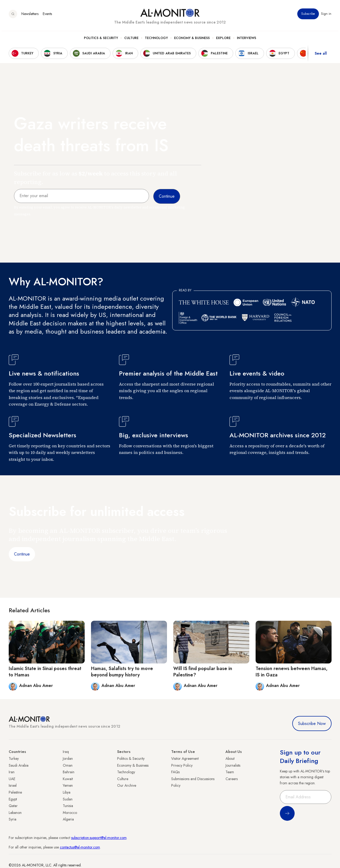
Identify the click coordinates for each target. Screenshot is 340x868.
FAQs (175, 772)
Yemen (68, 785)
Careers (232, 779)
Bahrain (69, 772)
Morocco (70, 813)
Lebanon (15, 813)
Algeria (68, 819)
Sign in (326, 16)
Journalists (233, 765)
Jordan (68, 758)
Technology (156, 40)
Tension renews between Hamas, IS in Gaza (292, 672)
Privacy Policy (182, 765)
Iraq (66, 752)
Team (230, 772)
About (230, 758)
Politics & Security (101, 40)
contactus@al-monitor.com (80, 847)
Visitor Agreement (185, 758)
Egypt (13, 799)
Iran (12, 772)
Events (47, 16)
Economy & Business (192, 40)
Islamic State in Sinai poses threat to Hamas (45, 672)
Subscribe (308, 16)
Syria (13, 819)
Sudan (68, 799)
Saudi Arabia (19, 765)
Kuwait (68, 779)
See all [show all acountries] (321, 55)
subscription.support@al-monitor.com (99, 838)
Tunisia (68, 806)
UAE (12, 779)
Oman (68, 765)
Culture (131, 40)
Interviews (246, 40)
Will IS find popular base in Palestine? (203, 672)
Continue (22, 554)
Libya (67, 792)
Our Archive (127, 785)
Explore (223, 40)
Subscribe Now (312, 724)
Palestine (15, 792)
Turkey (14, 758)
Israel (13, 785)
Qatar (13, 806)
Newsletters (30, 16)
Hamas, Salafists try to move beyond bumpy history (122, 672)
